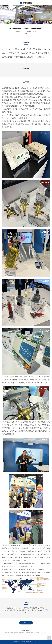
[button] (25, 23)
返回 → (26, 623)
